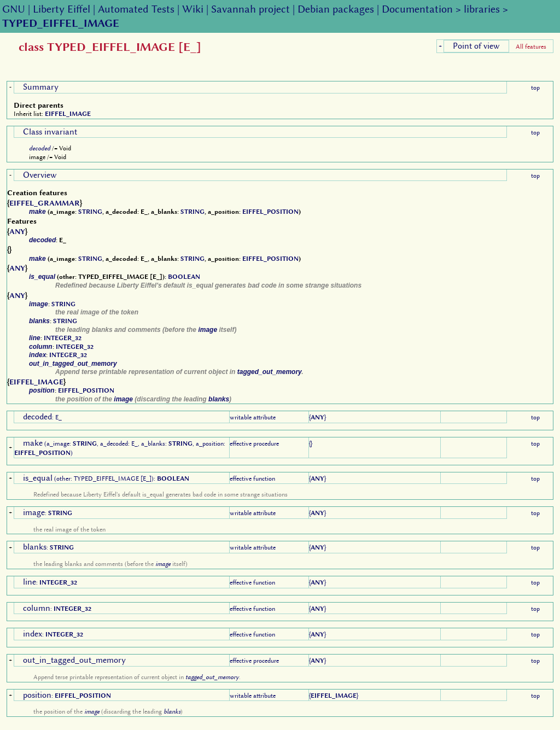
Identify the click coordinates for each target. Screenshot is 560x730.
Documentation (417, 9)
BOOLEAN (184, 277)
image (39, 304)
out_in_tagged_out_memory (73, 364)
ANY (17, 231)
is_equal (42, 277)
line (35, 338)
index (37, 355)
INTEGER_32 (63, 338)
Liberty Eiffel (62, 9)
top (535, 87)
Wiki (193, 9)
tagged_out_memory (270, 372)
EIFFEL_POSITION (270, 212)
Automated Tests (136, 9)
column (41, 347)
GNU (14, 9)
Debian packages (336, 9)
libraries (482, 9)
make (37, 212)
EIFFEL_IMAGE (68, 114)
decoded (40, 148)
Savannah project (250, 9)
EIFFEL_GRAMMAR (45, 203)
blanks (39, 321)
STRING (90, 212)
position (42, 390)
